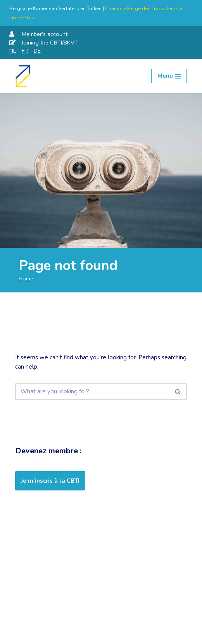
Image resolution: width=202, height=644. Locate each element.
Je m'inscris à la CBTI (50, 481)
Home (26, 278)
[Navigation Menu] (169, 76)
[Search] (92, 391)
